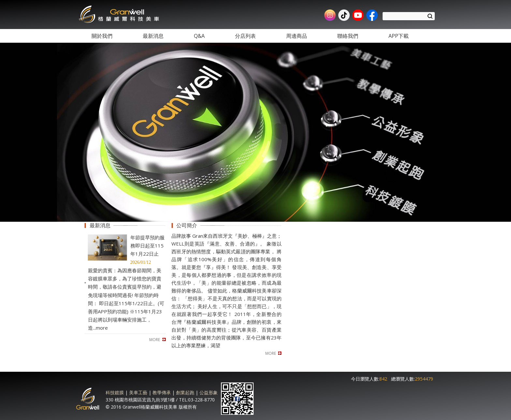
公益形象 (209, 392)
